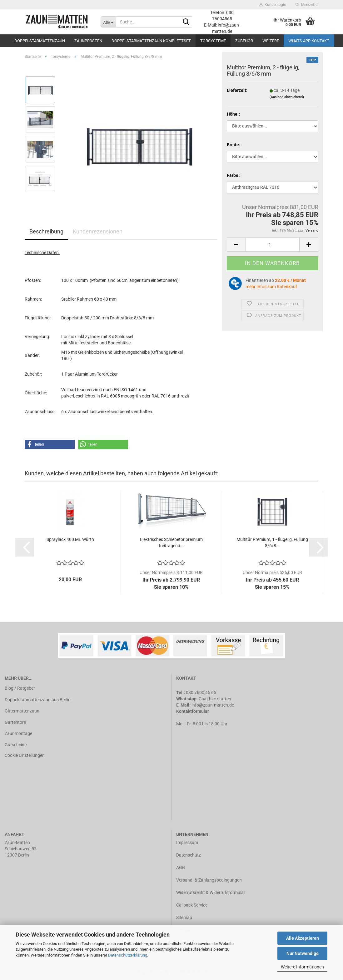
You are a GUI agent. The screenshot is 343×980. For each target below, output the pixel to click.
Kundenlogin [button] (273, 5)
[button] (50, 444)
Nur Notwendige (303, 953)
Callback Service (192, 905)
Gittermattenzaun (22, 711)
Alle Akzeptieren (303, 938)
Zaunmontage (18, 733)
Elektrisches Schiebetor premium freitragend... (171, 542)
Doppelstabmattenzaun (40, 41)
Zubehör (244, 41)
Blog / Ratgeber (20, 688)
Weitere (271, 41)
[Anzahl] (273, 245)
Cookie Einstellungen (25, 755)
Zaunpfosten (88, 41)
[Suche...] (108, 22)
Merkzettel (307, 5)
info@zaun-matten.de (213, 705)
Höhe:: (233, 114)
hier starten (220, 699)
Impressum (187, 842)
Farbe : (234, 175)
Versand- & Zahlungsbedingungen (209, 880)
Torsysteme (213, 41)
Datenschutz (189, 855)
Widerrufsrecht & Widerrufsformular (211, 892)
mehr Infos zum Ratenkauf (271, 287)
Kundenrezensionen (98, 231)
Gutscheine (16, 745)
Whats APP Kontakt (309, 41)
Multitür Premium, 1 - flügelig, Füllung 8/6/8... (272, 542)
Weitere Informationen (302, 967)
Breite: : (235, 145)
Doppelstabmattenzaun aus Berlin (38, 700)
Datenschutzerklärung (128, 955)
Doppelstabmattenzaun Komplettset (151, 41)
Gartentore (15, 722)
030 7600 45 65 (201, 692)
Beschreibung (46, 231)
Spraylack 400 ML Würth (70, 539)
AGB (181, 867)
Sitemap (184, 917)
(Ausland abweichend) (287, 97)
